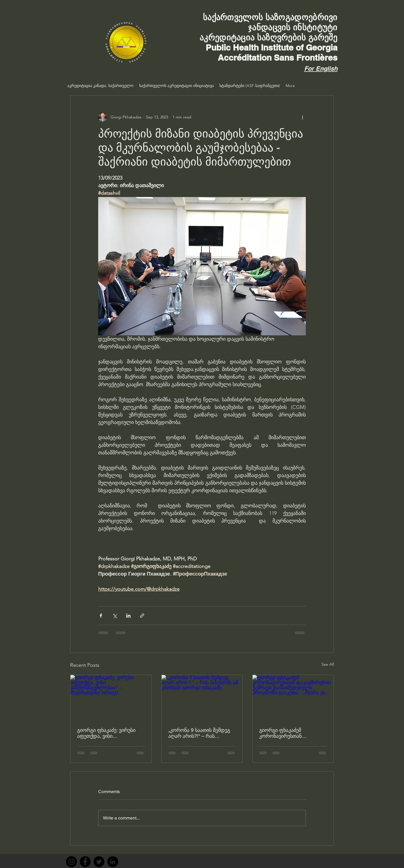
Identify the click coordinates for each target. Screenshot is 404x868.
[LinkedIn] (113, 862)
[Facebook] (85, 862)
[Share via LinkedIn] (128, 616)
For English (321, 68)
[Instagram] (71, 862)
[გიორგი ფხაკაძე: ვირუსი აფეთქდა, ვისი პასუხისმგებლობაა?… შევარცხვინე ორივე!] (111, 698)
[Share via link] (142, 616)
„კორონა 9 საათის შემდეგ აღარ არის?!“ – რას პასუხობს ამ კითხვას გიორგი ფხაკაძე (199, 733)
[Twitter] (99, 862)
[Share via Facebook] (101, 616)
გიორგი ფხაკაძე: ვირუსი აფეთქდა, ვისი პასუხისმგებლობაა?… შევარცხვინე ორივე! (106, 733)
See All (328, 664)
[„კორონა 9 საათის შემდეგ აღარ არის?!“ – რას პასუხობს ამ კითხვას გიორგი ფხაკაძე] (202, 698)
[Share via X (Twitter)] (115, 616)
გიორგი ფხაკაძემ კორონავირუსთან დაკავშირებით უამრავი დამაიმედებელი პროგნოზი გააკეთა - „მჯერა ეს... (292, 733)
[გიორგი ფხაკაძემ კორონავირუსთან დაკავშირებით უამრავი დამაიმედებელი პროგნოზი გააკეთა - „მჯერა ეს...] (293, 698)
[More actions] (302, 117)
